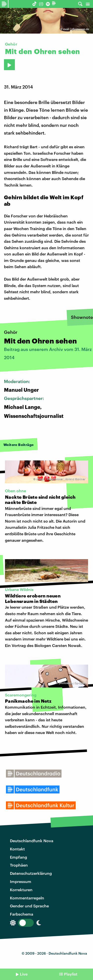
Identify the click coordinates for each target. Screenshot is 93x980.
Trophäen (19, 865)
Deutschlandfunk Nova (32, 841)
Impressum (21, 881)
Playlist (71, 974)
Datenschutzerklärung (31, 873)
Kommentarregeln (27, 898)
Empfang (18, 857)
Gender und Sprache (29, 906)
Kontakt (17, 849)
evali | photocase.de (76, 29)
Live (24, 974)
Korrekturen (21, 890)
